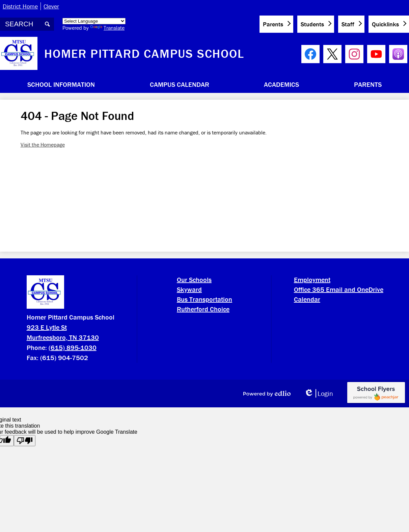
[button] (61, 84)
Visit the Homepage (43, 145)
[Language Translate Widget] (94, 21)
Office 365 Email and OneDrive (339, 289)
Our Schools (194, 280)
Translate (107, 28)
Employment (312, 280)
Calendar (307, 299)
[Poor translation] (25, 441)
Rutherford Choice (203, 309)
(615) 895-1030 (73, 347)
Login (319, 393)
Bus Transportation (204, 299)
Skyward (189, 289)
